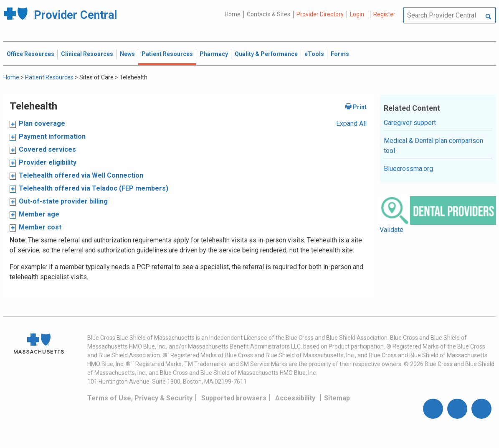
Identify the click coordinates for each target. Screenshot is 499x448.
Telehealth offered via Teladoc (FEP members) (94, 188)
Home (233, 14)
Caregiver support (410, 123)
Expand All (351, 123)
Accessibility (295, 398)
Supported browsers (234, 398)
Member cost (40, 227)
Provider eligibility (48, 162)
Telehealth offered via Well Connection (81, 175)
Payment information (52, 136)
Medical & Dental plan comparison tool (433, 146)
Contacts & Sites (268, 14)
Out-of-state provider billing (63, 201)
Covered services (47, 149)
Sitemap (337, 398)
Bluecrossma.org (408, 169)
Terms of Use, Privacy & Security (140, 398)
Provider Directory (320, 14)
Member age (39, 214)
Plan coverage (42, 123)
